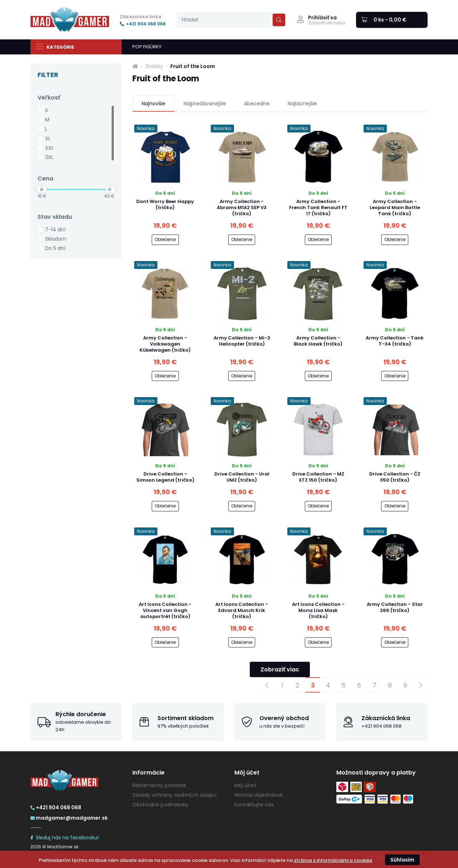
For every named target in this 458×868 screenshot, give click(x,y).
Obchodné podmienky (160, 805)
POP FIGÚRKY (147, 47)
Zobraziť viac (280, 669)
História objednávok (259, 795)
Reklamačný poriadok (159, 785)
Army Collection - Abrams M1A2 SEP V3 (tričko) (242, 208)
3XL (49, 157)
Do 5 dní (55, 248)
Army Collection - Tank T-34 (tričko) (395, 341)
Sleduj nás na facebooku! (65, 838)
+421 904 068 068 (143, 24)
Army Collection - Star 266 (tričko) (395, 607)
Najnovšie (154, 103)
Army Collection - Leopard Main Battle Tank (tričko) (395, 208)
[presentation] (232, 20)
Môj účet (245, 785)
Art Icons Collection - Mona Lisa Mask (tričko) (318, 610)
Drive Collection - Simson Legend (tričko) (165, 477)
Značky (154, 66)
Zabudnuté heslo (327, 23)
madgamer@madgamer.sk (69, 818)
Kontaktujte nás (254, 805)
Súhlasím (402, 860)
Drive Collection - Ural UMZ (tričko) (242, 477)
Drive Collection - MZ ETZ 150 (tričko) (318, 477)
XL (48, 139)
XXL (49, 148)
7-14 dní (55, 230)
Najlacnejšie (302, 103)
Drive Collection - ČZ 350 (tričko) (395, 477)
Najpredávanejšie (205, 103)
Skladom (56, 239)
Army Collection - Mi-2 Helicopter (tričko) (242, 341)
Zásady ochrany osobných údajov (175, 795)
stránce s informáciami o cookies (333, 860)
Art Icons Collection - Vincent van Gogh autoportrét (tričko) (165, 610)
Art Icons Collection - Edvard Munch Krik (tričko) (242, 610)
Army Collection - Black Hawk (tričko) (318, 341)
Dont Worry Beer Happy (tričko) (165, 204)
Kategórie (55, 47)
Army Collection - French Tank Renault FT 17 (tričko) (318, 208)
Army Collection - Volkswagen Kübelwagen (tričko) (165, 344)
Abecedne (257, 103)
